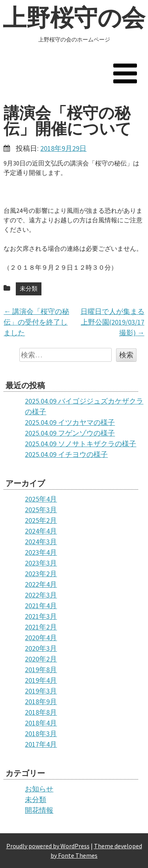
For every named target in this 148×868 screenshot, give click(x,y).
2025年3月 (41, 510)
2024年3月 (41, 542)
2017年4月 (41, 744)
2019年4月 (41, 680)
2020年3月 (41, 648)
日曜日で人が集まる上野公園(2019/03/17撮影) (112, 322)
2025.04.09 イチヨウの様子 (66, 454)
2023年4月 (41, 552)
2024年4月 (41, 531)
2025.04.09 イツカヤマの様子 (70, 422)
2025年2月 (41, 520)
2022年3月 (41, 595)
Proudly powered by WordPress (48, 846)
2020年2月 (41, 659)
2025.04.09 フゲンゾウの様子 (70, 433)
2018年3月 (41, 734)
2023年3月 (41, 563)
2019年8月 (41, 670)
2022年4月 (41, 584)
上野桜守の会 (74, 18)
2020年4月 (41, 638)
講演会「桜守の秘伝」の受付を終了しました (36, 322)
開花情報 (39, 810)
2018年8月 (41, 712)
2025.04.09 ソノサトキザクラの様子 (81, 444)
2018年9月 (41, 702)
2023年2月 (41, 574)
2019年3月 (41, 691)
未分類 (29, 288)
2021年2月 (41, 627)
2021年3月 (41, 616)
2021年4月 (41, 606)
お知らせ (39, 789)
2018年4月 (41, 723)
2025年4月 (41, 499)
